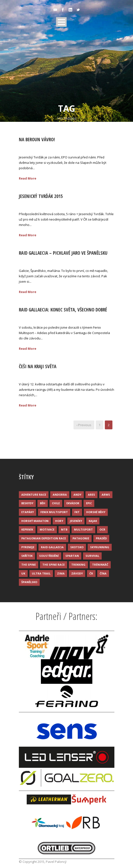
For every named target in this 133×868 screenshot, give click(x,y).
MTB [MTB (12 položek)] (64, 529)
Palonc (56, 147)
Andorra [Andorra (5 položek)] (60, 495)
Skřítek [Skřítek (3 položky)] (27, 556)
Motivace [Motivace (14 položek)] (47, 529)
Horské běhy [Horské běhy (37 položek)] (96, 512)
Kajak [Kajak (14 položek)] (93, 521)
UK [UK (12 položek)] (23, 573)
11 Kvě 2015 (33, 374)
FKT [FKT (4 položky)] (77, 512)
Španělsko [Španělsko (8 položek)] (29, 582)
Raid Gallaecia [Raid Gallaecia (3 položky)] (52, 547)
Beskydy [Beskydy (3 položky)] (27, 503)
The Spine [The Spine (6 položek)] (29, 565)
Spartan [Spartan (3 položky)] (72, 556)
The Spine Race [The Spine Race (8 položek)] (54, 565)
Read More (28, 178)
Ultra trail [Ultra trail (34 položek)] (41, 573)
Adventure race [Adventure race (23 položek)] (34, 495)
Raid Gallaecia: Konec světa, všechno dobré (63, 310)
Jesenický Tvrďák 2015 (41, 196)
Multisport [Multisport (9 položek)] (83, 529)
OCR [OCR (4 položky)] (102, 529)
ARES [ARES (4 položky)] (91, 495)
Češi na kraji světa (38, 366)
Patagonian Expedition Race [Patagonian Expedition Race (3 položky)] (44, 538)
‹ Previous (84, 425)
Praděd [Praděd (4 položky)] (101, 538)
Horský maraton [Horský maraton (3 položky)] (35, 521)
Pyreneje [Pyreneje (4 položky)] (28, 547)
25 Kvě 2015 (33, 147)
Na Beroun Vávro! (37, 140)
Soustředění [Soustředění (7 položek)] (49, 556)
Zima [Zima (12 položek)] (61, 573)
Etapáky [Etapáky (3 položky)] (28, 512)
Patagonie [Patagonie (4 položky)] (81, 538)
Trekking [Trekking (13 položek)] (78, 565)
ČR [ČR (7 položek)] (91, 573)
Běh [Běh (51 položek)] (43, 503)
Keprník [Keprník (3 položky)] (27, 529)
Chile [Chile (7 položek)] (56, 503)
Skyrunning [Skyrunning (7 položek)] (100, 547)
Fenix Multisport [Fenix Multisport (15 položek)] (54, 512)
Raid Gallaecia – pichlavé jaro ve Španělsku (63, 253)
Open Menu (61, 22)
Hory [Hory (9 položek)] (59, 521)
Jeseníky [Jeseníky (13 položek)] (76, 521)
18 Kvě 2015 (33, 318)
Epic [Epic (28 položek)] (89, 503)
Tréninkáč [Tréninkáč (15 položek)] (100, 565)
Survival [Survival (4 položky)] (92, 556)
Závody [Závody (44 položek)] (77, 573)
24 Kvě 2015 (33, 261)
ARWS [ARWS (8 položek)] (106, 495)
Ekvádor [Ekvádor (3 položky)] (73, 503)
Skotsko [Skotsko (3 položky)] (77, 547)
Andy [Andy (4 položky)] (77, 495)
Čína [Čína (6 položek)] (103, 573)
